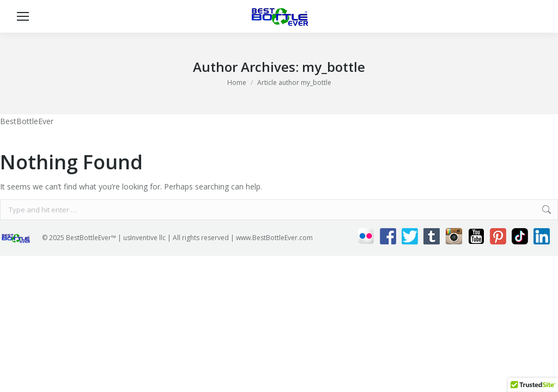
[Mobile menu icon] (23, 16)
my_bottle (333, 67)
